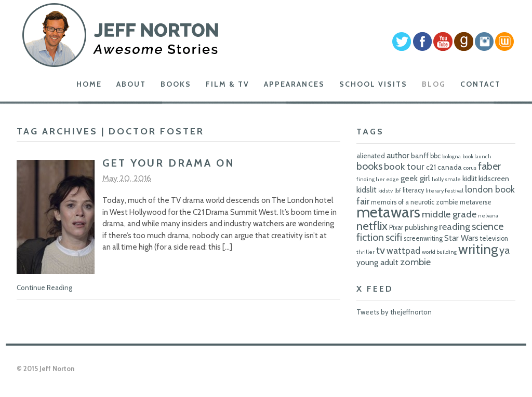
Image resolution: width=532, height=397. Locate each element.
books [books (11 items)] (369, 166)
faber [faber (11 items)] (489, 166)
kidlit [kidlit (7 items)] (470, 179)
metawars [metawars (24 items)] (388, 212)
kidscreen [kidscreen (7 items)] (494, 179)
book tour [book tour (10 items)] (404, 166)
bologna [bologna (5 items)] (451, 156)
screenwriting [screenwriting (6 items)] (423, 238)
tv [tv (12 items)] (381, 250)
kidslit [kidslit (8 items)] (367, 190)
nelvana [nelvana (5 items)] (488, 216)
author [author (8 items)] (398, 155)
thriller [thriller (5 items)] (365, 252)
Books (176, 84)
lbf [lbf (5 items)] (398, 191)
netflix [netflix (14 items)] (372, 226)
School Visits (373, 84)
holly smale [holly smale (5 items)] (446, 179)
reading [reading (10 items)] (455, 227)
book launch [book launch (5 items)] (477, 156)
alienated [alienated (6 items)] (371, 156)
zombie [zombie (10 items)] (415, 262)
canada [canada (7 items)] (450, 167)
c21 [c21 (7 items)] (431, 167)
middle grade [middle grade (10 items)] (449, 214)
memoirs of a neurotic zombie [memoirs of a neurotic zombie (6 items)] (415, 202)
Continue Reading (44, 288)
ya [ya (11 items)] (504, 250)
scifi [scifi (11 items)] (394, 237)
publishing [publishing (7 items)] (421, 227)
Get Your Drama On (169, 163)
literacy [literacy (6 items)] (413, 190)
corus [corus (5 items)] (470, 168)
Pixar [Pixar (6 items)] (396, 228)
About (131, 84)
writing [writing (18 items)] (478, 249)
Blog (434, 84)
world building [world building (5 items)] (439, 252)
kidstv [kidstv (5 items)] (385, 191)
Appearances (294, 84)
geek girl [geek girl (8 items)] (415, 178)
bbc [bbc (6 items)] (435, 156)
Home (89, 84)
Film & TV (228, 84)
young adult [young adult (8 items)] (377, 262)
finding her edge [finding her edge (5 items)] (378, 179)
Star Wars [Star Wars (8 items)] (461, 238)
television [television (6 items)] (494, 238)
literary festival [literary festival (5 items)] (444, 191)
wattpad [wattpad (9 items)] (403, 250)
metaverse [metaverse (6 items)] (476, 202)
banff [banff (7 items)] (420, 156)
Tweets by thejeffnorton (394, 312)
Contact (481, 84)
